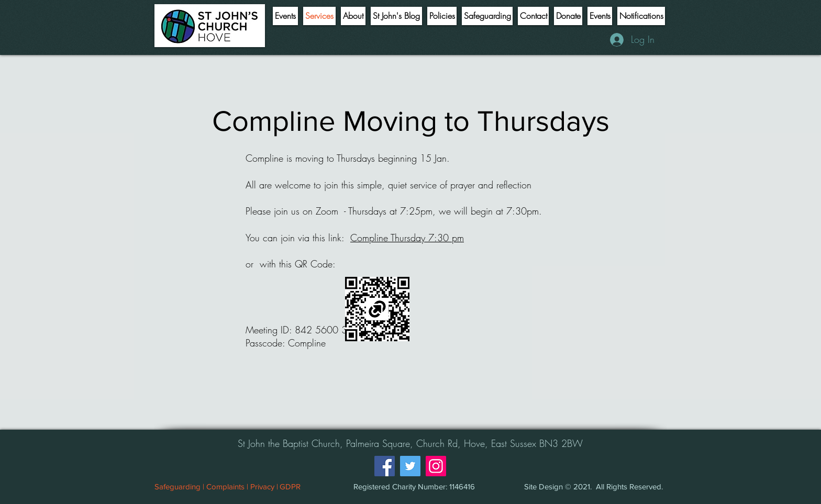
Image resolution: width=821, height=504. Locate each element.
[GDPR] (290, 486)
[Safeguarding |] (179, 486)
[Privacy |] (264, 486)
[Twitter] (410, 466)
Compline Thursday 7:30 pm (407, 238)
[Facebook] (385, 466)
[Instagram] (436, 466)
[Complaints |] (227, 486)
